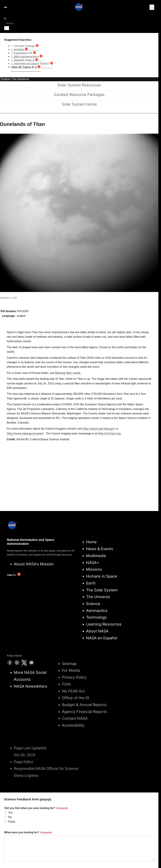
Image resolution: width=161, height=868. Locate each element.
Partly (12, 822)
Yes (10, 813)
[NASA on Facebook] (10, 663)
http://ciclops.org (109, 433)
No (10, 817)
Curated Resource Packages (79, 95)
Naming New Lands (68, 373)
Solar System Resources (79, 85)
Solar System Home (79, 104)
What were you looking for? (28, 832)
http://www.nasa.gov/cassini (25, 433)
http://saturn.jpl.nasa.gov (99, 429)
